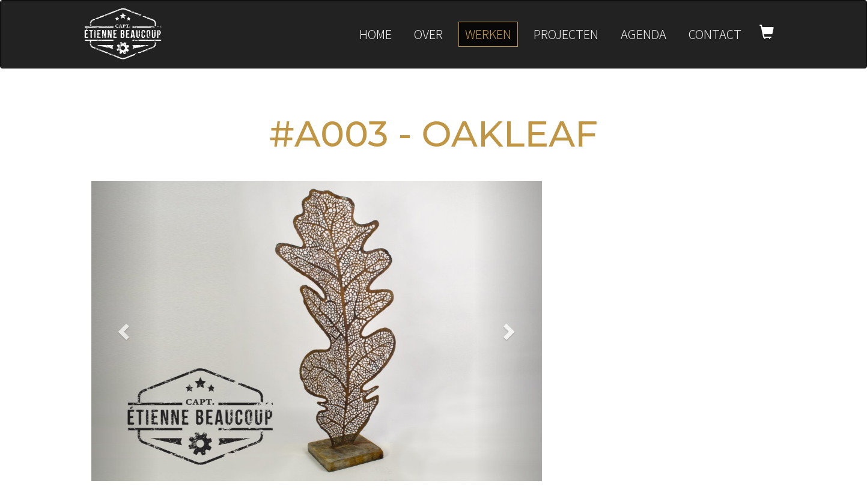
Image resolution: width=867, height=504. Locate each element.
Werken (488, 34)
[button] (125, 331)
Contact (715, 34)
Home (376, 34)
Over (428, 34)
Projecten (566, 34)
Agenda (643, 34)
